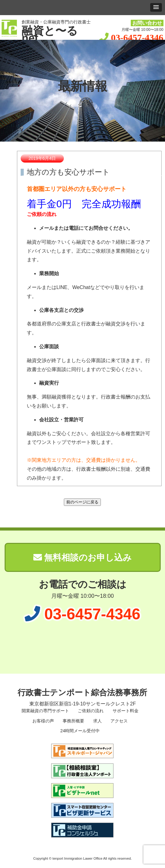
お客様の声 (43, 721)
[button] (156, 7)
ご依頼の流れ (90, 711)
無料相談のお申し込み (83, 558)
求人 (97, 721)
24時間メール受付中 (79, 731)
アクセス (118, 721)
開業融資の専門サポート (45, 711)
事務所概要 (73, 721)
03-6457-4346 (137, 37)
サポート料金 (125, 711)
